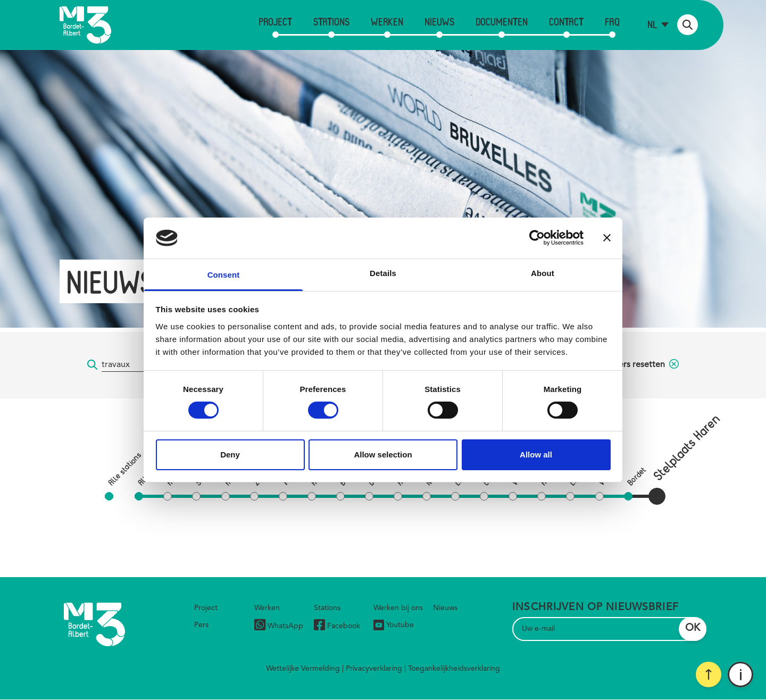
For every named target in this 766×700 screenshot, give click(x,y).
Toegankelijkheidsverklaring (454, 669)
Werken (387, 22)
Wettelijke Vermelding (303, 669)
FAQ (612, 22)
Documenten (502, 22)
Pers (201, 625)
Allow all (536, 455)
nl (652, 24)
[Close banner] (607, 238)
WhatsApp (279, 626)
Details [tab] (383, 273)
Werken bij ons (398, 608)
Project (275, 22)
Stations (331, 22)
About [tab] (543, 273)
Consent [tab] (224, 275)
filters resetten (644, 365)
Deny (230, 455)
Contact (566, 22)
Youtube (394, 625)
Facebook (337, 626)
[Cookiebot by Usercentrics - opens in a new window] (537, 238)
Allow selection (383, 455)
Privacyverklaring (374, 669)
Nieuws (439, 22)
